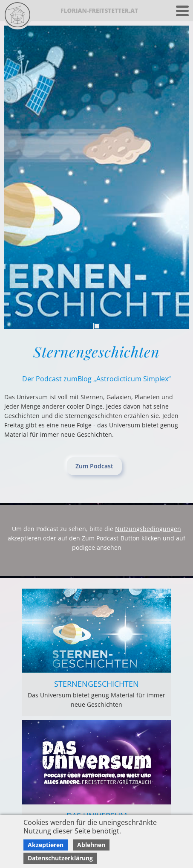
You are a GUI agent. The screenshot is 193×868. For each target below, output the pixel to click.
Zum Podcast (94, 466)
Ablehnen (91, 845)
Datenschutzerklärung (60, 858)
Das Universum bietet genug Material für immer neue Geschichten (96, 700)
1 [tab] (97, 326)
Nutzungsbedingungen (148, 529)
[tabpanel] (96, 177)
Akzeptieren (46, 845)
